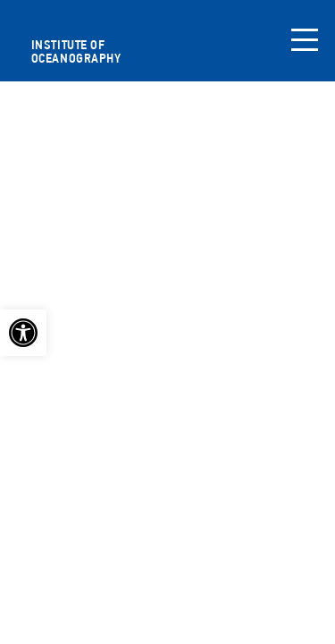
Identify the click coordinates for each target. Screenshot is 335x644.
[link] (23, 333)
